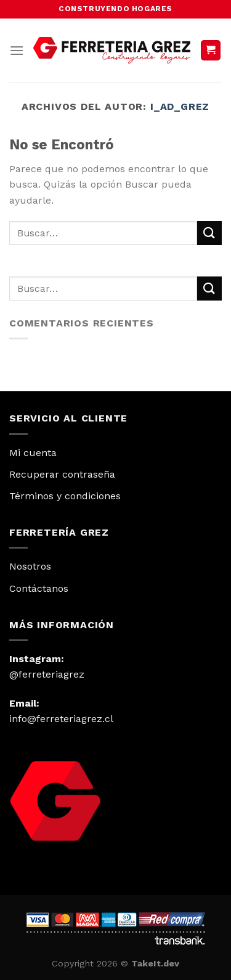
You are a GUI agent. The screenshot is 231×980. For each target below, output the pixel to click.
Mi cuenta (33, 453)
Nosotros (30, 566)
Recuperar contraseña (62, 474)
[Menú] (17, 50)
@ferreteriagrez (47, 674)
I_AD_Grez (180, 106)
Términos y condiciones (65, 496)
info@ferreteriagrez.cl (61, 719)
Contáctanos (39, 588)
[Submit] (209, 233)
